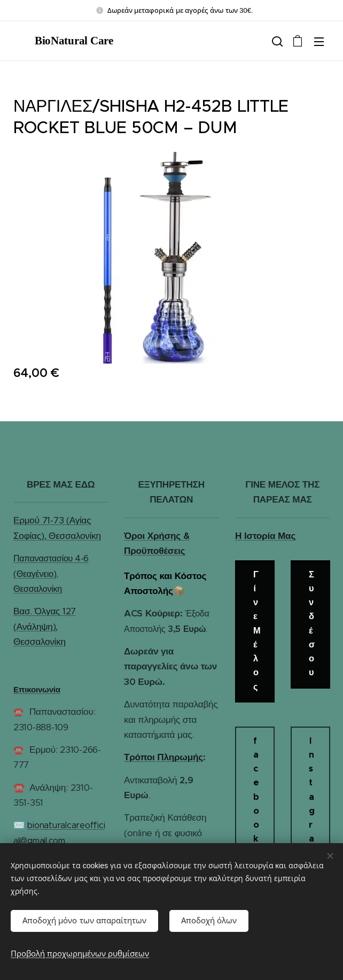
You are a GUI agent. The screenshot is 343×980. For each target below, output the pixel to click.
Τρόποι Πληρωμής (163, 757)
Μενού (319, 42)
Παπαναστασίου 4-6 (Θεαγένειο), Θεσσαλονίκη (51, 574)
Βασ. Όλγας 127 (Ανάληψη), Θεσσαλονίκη (45, 627)
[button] (276, 41)
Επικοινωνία (37, 689)
